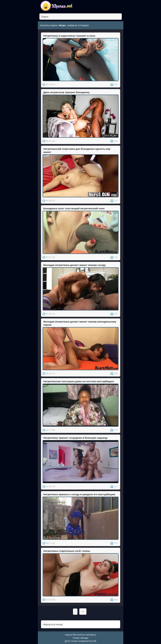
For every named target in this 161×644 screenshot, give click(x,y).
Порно (45, 17)
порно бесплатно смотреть (81, 635)
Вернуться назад (53, 624)
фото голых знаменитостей (80, 641)
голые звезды (81, 638)
